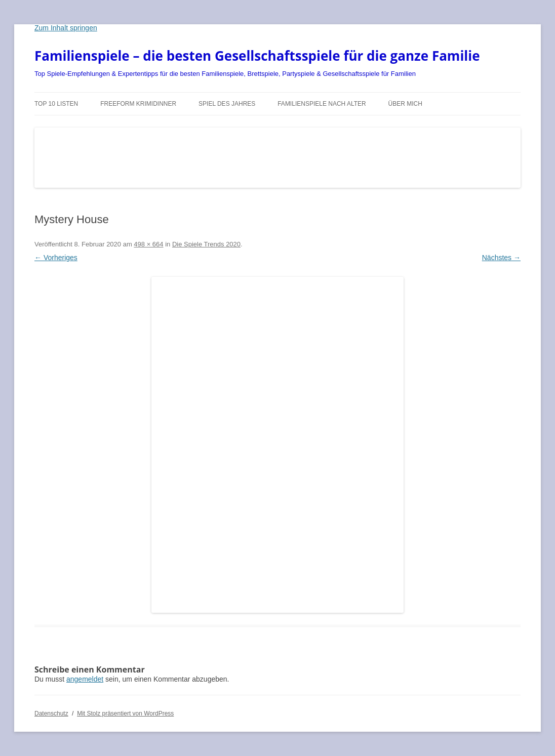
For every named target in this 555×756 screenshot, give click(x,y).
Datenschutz (51, 713)
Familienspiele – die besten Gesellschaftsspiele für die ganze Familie (257, 56)
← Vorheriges (56, 258)
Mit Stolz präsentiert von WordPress (125, 713)
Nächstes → (501, 258)
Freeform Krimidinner (138, 104)
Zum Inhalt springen (66, 28)
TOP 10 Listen (56, 104)
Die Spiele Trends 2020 (206, 244)
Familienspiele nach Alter (322, 104)
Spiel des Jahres (227, 104)
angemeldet (85, 679)
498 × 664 (148, 244)
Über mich (405, 104)
